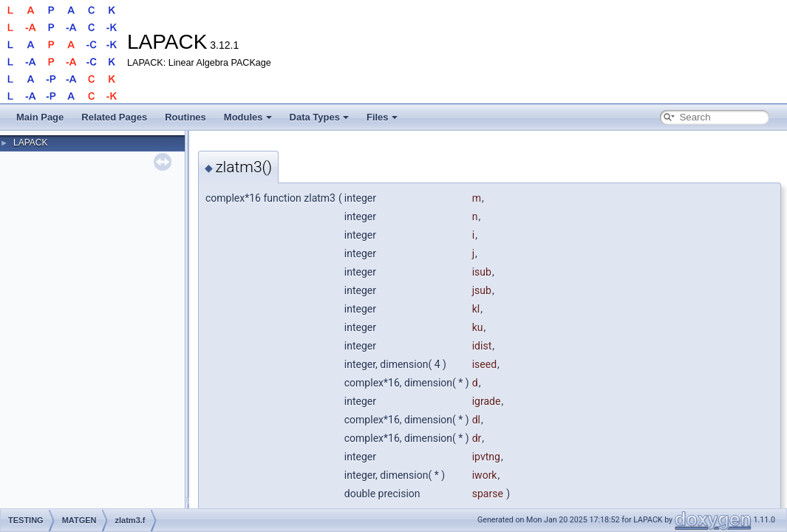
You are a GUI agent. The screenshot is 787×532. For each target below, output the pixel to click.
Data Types (319, 117)
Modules (248, 117)
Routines (185, 117)
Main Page (40, 117)
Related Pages (114, 117)
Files (382, 117)
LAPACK (30, 143)
